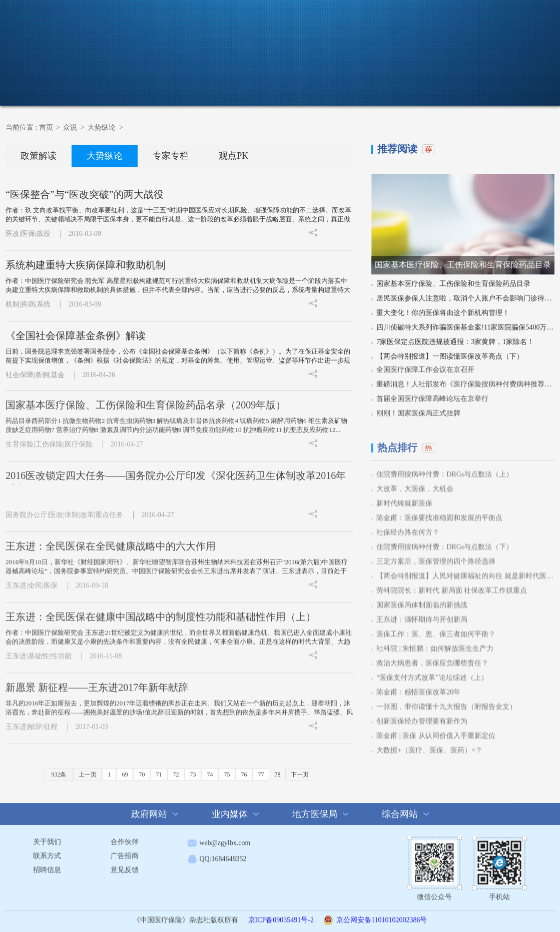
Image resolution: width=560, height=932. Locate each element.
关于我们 (47, 838)
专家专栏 (171, 155)
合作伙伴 (125, 838)
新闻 (210, 81)
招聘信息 (47, 866)
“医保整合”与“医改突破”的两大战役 (85, 194)
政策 (252, 81)
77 (261, 770)
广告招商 (125, 852)
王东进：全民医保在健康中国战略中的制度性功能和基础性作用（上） (161, 612)
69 (125, 770)
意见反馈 (125, 866)
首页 (169, 81)
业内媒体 (230, 810)
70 (142, 770)
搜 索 (417, 13)
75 (227, 770)
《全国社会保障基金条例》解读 (76, 335)
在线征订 (530, 81)
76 (244, 770)
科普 (336, 81)
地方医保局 (315, 810)
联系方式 (47, 852)
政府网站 (149, 810)
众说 (294, 80)
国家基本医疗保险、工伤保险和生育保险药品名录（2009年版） (146, 401)
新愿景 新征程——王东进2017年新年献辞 (97, 683)
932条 (59, 770)
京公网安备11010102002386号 (382, 916)
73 (193, 770)
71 (159, 770)
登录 (519, 13)
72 (176, 770)
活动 (377, 81)
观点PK (233, 155)
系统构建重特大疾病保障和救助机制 (86, 264)
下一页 (300, 770)
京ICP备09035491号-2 (281, 916)
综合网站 (400, 810)
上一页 (88, 770)
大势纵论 (102, 127)
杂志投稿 (470, 81)
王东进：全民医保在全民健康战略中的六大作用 (111, 542)
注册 (543, 13)
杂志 (419, 81)
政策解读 (39, 155)
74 (210, 770)
